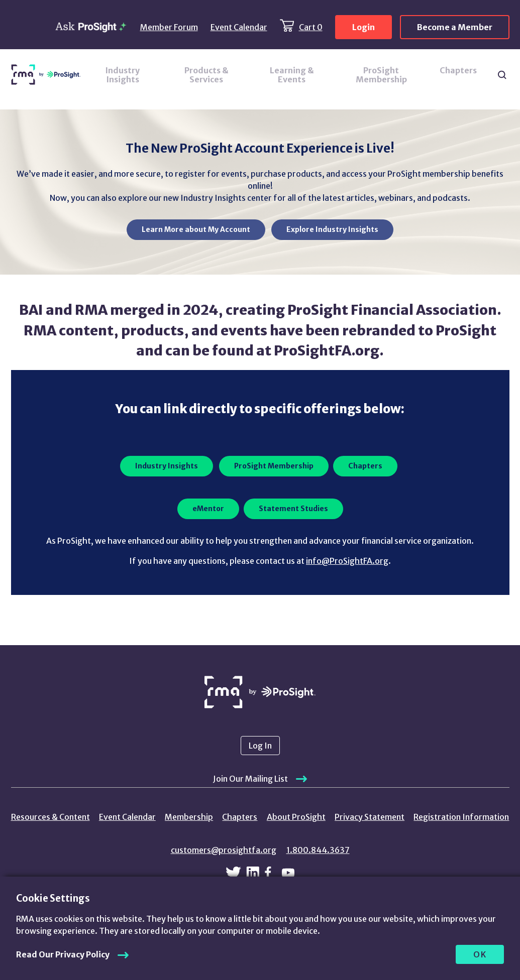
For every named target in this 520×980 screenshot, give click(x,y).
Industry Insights (122, 75)
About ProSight (296, 817)
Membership (189, 817)
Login (363, 27)
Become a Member (455, 27)
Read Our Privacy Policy (63, 954)
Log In (260, 746)
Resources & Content (50, 817)
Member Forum (169, 27)
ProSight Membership (381, 75)
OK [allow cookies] (480, 954)
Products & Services (206, 75)
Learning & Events (292, 75)
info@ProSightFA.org (347, 561)
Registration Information (461, 817)
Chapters (458, 70)
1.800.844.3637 (318, 850)
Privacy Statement (370, 817)
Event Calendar (239, 27)
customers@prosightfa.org (224, 850)
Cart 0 (311, 27)
